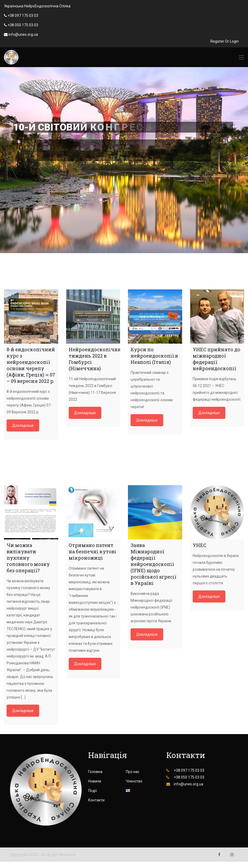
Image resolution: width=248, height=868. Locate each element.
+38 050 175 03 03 (23, 25)
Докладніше (23, 425)
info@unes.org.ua (23, 34)
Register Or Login (225, 41)
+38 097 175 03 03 (23, 16)
